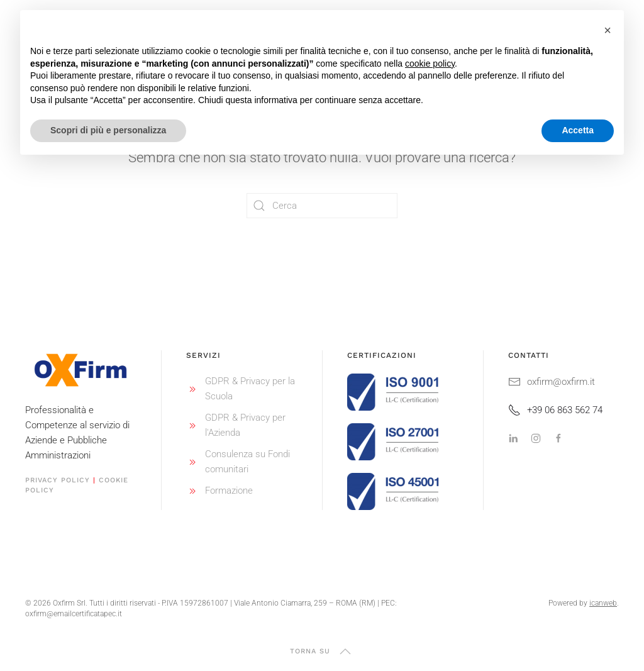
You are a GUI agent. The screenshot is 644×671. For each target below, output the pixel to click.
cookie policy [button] (430, 64)
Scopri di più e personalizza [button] (108, 130)
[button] (345, 652)
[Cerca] (322, 206)
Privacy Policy (58, 480)
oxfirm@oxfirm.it (552, 382)
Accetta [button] (578, 130)
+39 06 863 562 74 (555, 410)
